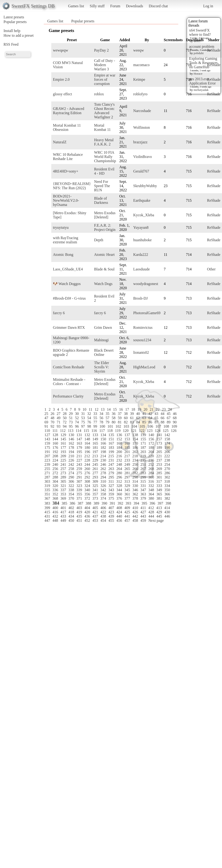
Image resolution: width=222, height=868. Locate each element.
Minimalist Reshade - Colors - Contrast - (69, 382)
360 (119, 494)
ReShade (214, 50)
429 (159, 512)
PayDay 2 (101, 50)
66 (163, 418)
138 (135, 435)
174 (167, 443)
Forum (115, 6)
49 (59, 418)
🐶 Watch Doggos (67, 284)
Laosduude (142, 269)
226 (71, 460)
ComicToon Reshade (69, 367)
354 (71, 494)
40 (138, 414)
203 (143, 452)
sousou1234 (142, 340)
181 (95, 448)
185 (127, 448)
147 (79, 439)
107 (158, 426)
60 (126, 418)
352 (55, 494)
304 (55, 481)
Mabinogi (101, 340)
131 (79, 435)
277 (95, 473)
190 (167, 448)
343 (111, 490)
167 (111, 443)
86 (150, 422)
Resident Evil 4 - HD (104, 171)
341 (95, 490)
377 (127, 498)
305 (63, 481)
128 (55, 435)
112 (63, 431)
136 (119, 435)
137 (127, 435)
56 (101, 418)
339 (79, 490)
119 (118, 431)
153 (127, 439)
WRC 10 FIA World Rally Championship (105, 157)
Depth (99, 240)
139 (143, 435)
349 (159, 490)
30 (77, 414)
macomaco (141, 65)
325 (95, 486)
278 (103, 473)
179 (79, 448)
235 (143, 460)
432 (55, 516)
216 (119, 456)
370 (71, 498)
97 (83, 426)
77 (95, 422)
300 (151, 477)
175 (47, 448)
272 (55, 473)
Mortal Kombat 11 (102, 127)
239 (47, 464)
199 (111, 452)
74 (77, 422)
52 (77, 418)
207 (47, 456)
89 (169, 422)
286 (167, 473)
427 (143, 512)
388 (88, 503)
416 (55, 512)
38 (126, 414)
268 (151, 469)
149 (95, 439)
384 (56, 503)
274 (71, 473)
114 (78, 431)
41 (144, 414)
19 (139, 409)
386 (72, 503)
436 (87, 516)
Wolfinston (142, 127)
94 (65, 426)
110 (47, 431)
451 (79, 520)
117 (102, 431)
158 (167, 439)
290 (71, 477)
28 (65, 414)
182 (103, 448)
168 (119, 443)
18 (133, 409)
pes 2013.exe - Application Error (202, 81)
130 (71, 435)
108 (166, 426)
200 (119, 452)
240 (55, 464)
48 (52, 418)
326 (103, 486)
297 (127, 477)
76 (89, 422)
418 (71, 512)
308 (87, 481)
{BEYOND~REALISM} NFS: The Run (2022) (72, 186)
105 (142, 426)
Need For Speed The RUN (102, 186)
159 (47, 443)
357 (95, 494)
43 (156, 414)
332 (151, 486)
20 (145, 409)
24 (170, 409)
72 (65, 422)
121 (134, 431)
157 (159, 439)
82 (126, 422)
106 (150, 426)
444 (151, 516)
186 (135, 448)
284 (151, 473)
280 (119, 473)
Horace (198, 74)
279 (111, 473)
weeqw (139, 50)
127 (47, 435)
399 (47, 508)
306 (71, 481)
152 (119, 439)
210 (71, 456)
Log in (208, 6)
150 (103, 439)
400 (55, 508)
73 (71, 422)
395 (144, 503)
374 (103, 498)
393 (128, 503)
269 (159, 469)
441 (127, 516)
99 (95, 426)
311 (111, 481)
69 (46, 422)
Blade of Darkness (101, 200)
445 (159, 516)
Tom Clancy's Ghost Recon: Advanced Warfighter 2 (104, 111)
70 (52, 422)
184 (119, 448)
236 (151, 460)
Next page (156, 520)
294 (103, 477)
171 (143, 443)
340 (87, 490)
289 (63, 477)
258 (71, 469)
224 (55, 460)
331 (143, 486)
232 (119, 460)
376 (119, 498)
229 (95, 460)
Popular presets (15, 22)
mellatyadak (201, 90)
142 (167, 435)
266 (135, 469)
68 (175, 418)
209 (63, 456)
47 (46, 418)
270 (167, 469)
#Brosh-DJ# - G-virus (69, 298)
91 (46, 426)
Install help (12, 31)
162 (71, 443)
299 (143, 477)
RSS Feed (11, 44)
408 (119, 508)
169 (127, 443)
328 (119, 486)
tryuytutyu (61, 227)
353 (63, 494)
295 (111, 477)
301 (159, 477)
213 (95, 456)
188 (151, 448)
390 (104, 503)
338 (71, 490)
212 (87, 456)
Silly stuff (97, 6)
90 (175, 422)
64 (150, 418)
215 (111, 456)
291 (79, 477)
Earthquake (142, 200)
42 (150, 414)
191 (47, 452)
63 (144, 418)
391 (112, 503)
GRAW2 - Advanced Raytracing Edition (69, 111)
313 (127, 481)
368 (55, 498)
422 (103, 512)
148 (87, 439)
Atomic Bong (63, 255)
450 (71, 520)
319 (47, 486)
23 (164, 409)
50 (65, 418)
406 (103, 508)
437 (95, 516)
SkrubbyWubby (145, 186)
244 (87, 464)
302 (167, 477)
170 (135, 443)
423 (111, 512)
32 (89, 414)
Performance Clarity (68, 396)
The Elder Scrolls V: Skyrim (102, 367)
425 (127, 512)
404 (87, 508)
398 (168, 503)
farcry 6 (59, 313)
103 (126, 426)
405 (95, 508)
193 (63, 452)
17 (127, 409)
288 (55, 477)
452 (87, 520)
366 (167, 494)
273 (63, 473)
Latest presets (14, 17)
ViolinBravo (143, 157)
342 (103, 490)
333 (159, 486)
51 (71, 418)
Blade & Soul (104, 269)
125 (166, 431)
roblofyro (140, 94)
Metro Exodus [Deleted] (105, 215)
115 (86, 431)
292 (87, 477)
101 (110, 426)
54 (89, 418)
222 (167, 456)
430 (167, 512)
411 (143, 508)
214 (103, 456)
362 (135, 494)
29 (71, 414)
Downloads (134, 6)
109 (174, 426)
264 (119, 469)
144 (55, 439)
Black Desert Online (104, 352)
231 (111, 460)
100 (102, 426)
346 (135, 490)
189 (159, 448)
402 (71, 508)
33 (95, 414)
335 (47, 490)
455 (111, 520)
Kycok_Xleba (144, 215)
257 (63, 469)
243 (79, 464)
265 (127, 469)
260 (87, 469)
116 (94, 431)
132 (87, 435)
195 (79, 452)
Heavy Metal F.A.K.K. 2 (104, 142)
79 (107, 422)
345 (127, 490)
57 (107, 418)
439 (111, 516)
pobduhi (199, 53)
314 (135, 481)
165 (95, 443)
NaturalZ (60, 142)
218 (135, 456)
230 (103, 460)
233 (127, 460)
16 (121, 409)
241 (63, 464)
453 (95, 520)
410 (135, 508)
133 (95, 435)
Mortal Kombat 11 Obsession (67, 127)
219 (143, 456)
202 (135, 452)
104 (134, 426)
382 (167, 498)
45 (169, 414)
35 (107, 414)
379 (143, 498)
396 (152, 503)
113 (71, 431)
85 (144, 422)
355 (79, 494)
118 (110, 431)
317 (159, 481)
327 (111, 486)
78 (101, 422)
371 (79, 498)
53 (83, 418)
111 (55, 431)
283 (143, 473)
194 (71, 452)
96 (77, 426)
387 (80, 503)
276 (87, 473)
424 (119, 512)
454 (103, 520)
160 (55, 443)
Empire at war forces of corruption (105, 79)
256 (55, 469)
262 (103, 469)
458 (135, 520)
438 (103, 516)
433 (63, 516)
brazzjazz (140, 142)
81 (120, 422)
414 (167, 508)
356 (87, 494)
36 (114, 414)
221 (159, 456)
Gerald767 (141, 171)
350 (167, 490)
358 (103, 494)
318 (167, 481)
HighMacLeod (144, 367)
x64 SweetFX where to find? (200, 32)
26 (52, 414)
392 (120, 503)
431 (47, 516)
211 (79, 456)
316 (151, 481)
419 (79, 512)
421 (95, 512)
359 (111, 494)
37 (120, 414)
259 (79, 469)
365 (159, 494)
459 (143, 520)
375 (111, 498)
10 (84, 409)
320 (55, 486)
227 (79, 460)
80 (114, 422)
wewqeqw (61, 50)
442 (135, 516)
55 (95, 418)
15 (115, 409)
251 (143, 464)
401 (63, 508)
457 (127, 520)
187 (143, 448)
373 (95, 498)
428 (151, 512)
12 (96, 409)
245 (95, 464)
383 (47, 503)
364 (151, 494)
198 (103, 452)
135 (111, 435)
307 (79, 481)
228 (87, 460)
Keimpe (139, 79)
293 (95, 477)
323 (79, 486)
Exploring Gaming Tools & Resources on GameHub (203, 63)
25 (46, 414)
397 (160, 503)
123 (150, 431)
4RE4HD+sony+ (66, 171)
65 (156, 418)
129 (63, 435)
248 (119, 464)
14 (109, 409)
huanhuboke (143, 240)
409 (127, 508)
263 (111, 469)
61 (132, 418)
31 (83, 414)
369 (63, 498)
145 (63, 439)
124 (158, 431)
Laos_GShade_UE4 (68, 269)
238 (167, 460)
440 (119, 516)
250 (135, 464)
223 (47, 460)
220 (151, 456)
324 (87, 486)
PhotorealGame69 (147, 313)
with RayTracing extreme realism (65, 240)
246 (103, 464)
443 (143, 516)
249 (127, 464)
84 (138, 422)
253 (159, 464)
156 (151, 439)
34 (101, 414)
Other (211, 269)
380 (151, 498)
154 (135, 439)
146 (71, 439)
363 (143, 494)
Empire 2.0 (61, 79)
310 (103, 481)
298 (135, 477)
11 (90, 409)
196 (87, 452)
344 (119, 490)
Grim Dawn (103, 328)
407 (111, 508)
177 (63, 448)
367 (47, 498)
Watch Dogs (103, 284)
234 (135, 460)
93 (59, 426)
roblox (99, 94)
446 (167, 516)
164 (87, 443)
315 (143, 481)
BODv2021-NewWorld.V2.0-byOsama (66, 200)
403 (79, 508)
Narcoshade (142, 111)
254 (167, 464)
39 (132, 414)
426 (135, 512)
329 (127, 486)
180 (87, 448)
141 (159, 435)
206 (167, 452)
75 (83, 422)
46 (175, 414)
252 (151, 464)
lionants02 (141, 352)
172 (151, 443)
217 (127, 456)
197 (95, 452)
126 (174, 431)
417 (63, 512)
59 (120, 418)
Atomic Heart (104, 255)
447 (47, 520)
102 (118, 426)
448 (55, 520)
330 (135, 486)
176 (55, 448)
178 (71, 448)
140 (151, 435)
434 (71, 516)
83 (132, 422)
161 (63, 443)
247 (111, 464)
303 (47, 481)
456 (119, 520)
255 (47, 469)
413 (159, 508)
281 (127, 473)
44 (163, 414)
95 (71, 426)
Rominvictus (143, 328)
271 (47, 473)
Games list (76, 6)
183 (111, 448)
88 (163, 422)
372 (87, 498)
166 (103, 443)
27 (59, 414)
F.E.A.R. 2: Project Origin (105, 227)
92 (52, 426)
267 (143, 469)
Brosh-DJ (141, 298)
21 (151, 409)
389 (96, 503)
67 (169, 418)
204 (151, 452)
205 (159, 452)
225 (63, 460)
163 (79, 443)
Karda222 (141, 255)
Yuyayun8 (141, 227)
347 (143, 490)
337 (63, 490)
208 (55, 456)
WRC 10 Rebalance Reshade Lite (68, 157)
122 (142, 431)
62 (138, 418)
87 (156, 422)
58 (114, 418)
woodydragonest (146, 284)
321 (63, 486)
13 (103, 409)
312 (119, 481)
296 (119, 477)
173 (159, 443)
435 (79, 516)
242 (71, 464)
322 (71, 486)
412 (151, 508)
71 (59, 422)
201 (127, 452)
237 (159, 460)
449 (63, 520)
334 (167, 486)
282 (135, 473)
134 (103, 435)
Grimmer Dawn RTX (69, 328)
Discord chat (158, 6)
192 (55, 452)
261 (95, 469)
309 (95, 481)
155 (143, 439)
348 (151, 490)
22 (158, 409)
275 (79, 473)
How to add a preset (19, 35)
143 (47, 439)
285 (159, 473)
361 (127, 494)
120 (126, 431)
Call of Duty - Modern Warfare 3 (105, 65)
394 (136, 503)
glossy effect (62, 94)
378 (135, 498)
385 (64, 503)
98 (89, 426)
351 (47, 494)
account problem (202, 46)
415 (47, 512)
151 (111, 439)
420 (87, 512)
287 (47, 477)
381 (159, 498)
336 (55, 490)
